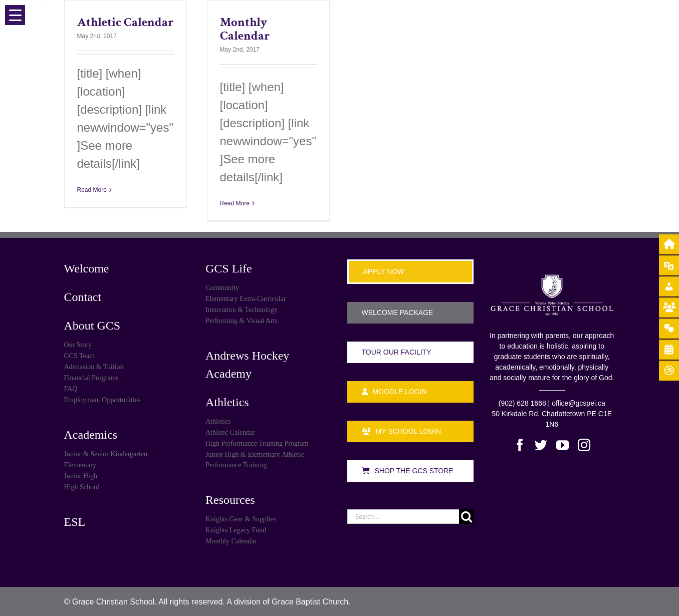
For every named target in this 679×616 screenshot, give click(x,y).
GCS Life (229, 268)
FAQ (71, 389)
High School (82, 487)
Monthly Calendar (245, 29)
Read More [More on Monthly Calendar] (235, 203)
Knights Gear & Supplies (241, 519)
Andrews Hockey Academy (247, 365)
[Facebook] (520, 445)
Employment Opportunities (102, 400)
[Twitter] (541, 445)
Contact (83, 297)
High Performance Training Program (257, 443)
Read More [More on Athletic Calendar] (92, 190)
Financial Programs (91, 378)
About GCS (92, 326)
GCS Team (79, 356)
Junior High (81, 476)
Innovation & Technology (242, 310)
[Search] (466, 517)
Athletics (227, 402)
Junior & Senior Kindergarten (106, 454)
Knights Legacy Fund (236, 530)
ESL (75, 522)
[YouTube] (562, 445)
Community (222, 288)
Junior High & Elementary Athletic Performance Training (255, 460)
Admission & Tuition (94, 367)
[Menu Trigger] (15, 15)
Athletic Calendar (125, 22)
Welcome (87, 268)
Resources (230, 500)
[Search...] (403, 517)
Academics (91, 435)
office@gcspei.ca (579, 403)
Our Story (78, 345)
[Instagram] (584, 445)
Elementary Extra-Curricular (246, 299)
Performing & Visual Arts (242, 321)
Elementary (80, 465)
